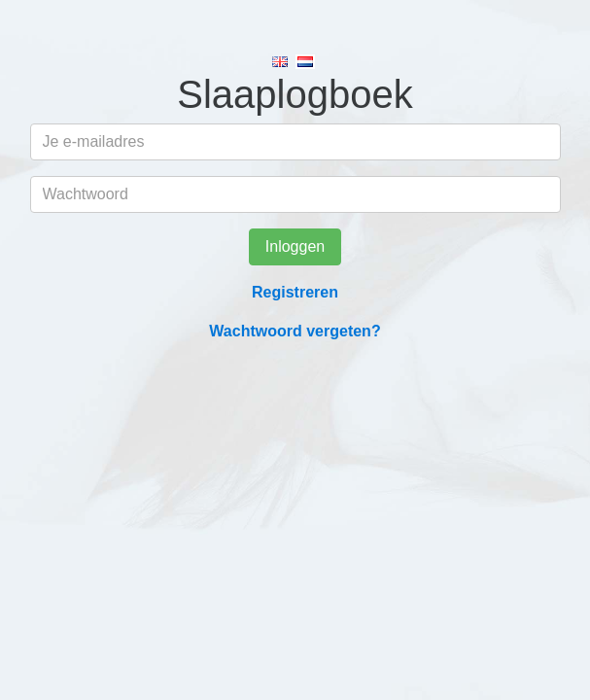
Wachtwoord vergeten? (295, 331)
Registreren (295, 292)
